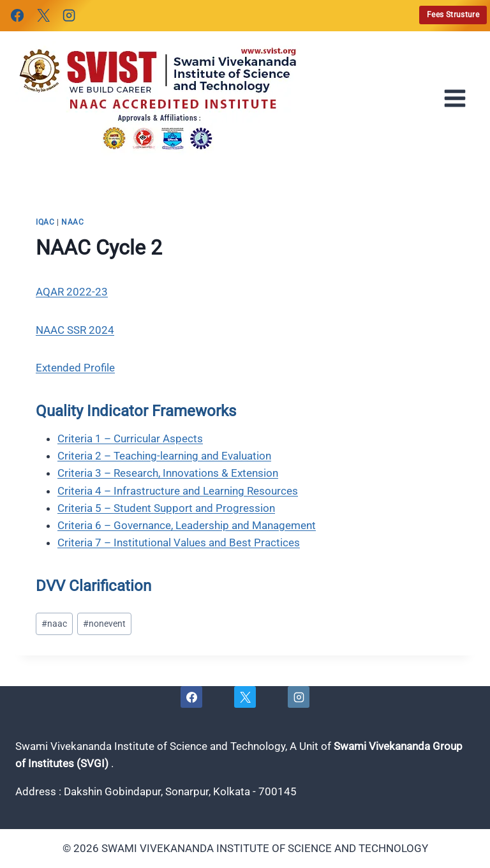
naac (72, 222)
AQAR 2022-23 (72, 292)
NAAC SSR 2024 (75, 330)
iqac (45, 222)
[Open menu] (459, 98)
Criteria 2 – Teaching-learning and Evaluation (164, 456)
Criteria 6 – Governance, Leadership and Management (187, 525)
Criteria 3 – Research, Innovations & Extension (168, 473)
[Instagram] (69, 15)
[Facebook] (17, 15)
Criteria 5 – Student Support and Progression (166, 508)
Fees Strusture (453, 15)
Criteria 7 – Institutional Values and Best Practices (179, 542)
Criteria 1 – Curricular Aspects (130, 438)
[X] (43, 15)
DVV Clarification (93, 586)
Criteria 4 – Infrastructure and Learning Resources (178, 491)
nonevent (104, 624)
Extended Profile (75, 368)
